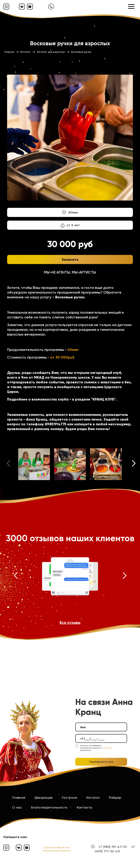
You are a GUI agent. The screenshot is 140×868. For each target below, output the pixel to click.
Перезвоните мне (101, 762)
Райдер (115, 797)
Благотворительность (49, 807)
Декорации (44, 797)
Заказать (70, 259)
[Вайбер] (6, 7)
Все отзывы (70, 622)
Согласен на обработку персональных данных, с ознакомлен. (96, 748)
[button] (134, 464)
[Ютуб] (30, 7)
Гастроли (70, 797)
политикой (108, 748)
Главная (19, 797)
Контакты (85, 807)
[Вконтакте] (22, 7)
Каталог (93, 797)
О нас (17, 807)
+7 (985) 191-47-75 (112, 847)
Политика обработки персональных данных (57, 849)
